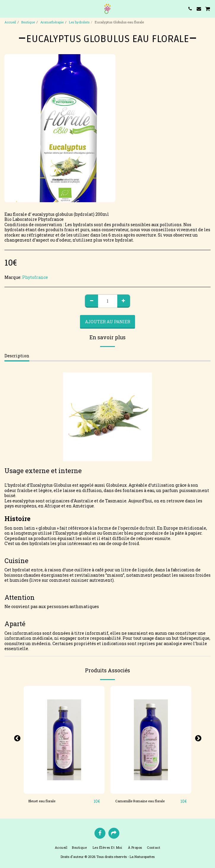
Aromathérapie (52, 22)
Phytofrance (35, 277)
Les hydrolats (79, 22)
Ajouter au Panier (108, 322)
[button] (7, 9)
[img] (64, 740)
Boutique (28, 22)
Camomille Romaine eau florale (140, 801)
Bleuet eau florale (42, 801)
